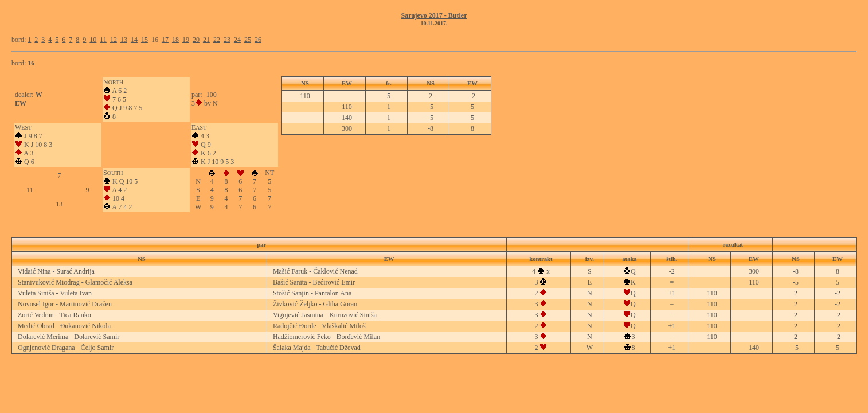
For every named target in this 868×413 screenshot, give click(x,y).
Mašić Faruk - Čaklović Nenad (315, 271)
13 (124, 40)
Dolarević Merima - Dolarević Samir (69, 337)
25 (248, 40)
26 (258, 40)
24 (237, 40)
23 (227, 40)
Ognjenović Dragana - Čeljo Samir (66, 348)
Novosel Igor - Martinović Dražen (65, 304)
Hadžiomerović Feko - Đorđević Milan (327, 337)
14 (134, 40)
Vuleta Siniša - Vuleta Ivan (55, 293)
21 (206, 40)
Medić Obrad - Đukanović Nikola (64, 326)
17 (165, 40)
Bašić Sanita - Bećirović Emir (314, 282)
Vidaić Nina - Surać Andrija (56, 271)
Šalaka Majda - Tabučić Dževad (317, 348)
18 (175, 40)
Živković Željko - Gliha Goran (315, 304)
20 (196, 40)
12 (114, 40)
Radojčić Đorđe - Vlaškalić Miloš (319, 326)
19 (186, 40)
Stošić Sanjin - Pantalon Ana (312, 293)
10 (93, 40)
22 (217, 40)
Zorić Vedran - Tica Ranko (54, 315)
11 (103, 40)
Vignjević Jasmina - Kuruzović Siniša (325, 315)
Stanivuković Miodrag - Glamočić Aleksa (75, 282)
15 (144, 40)
